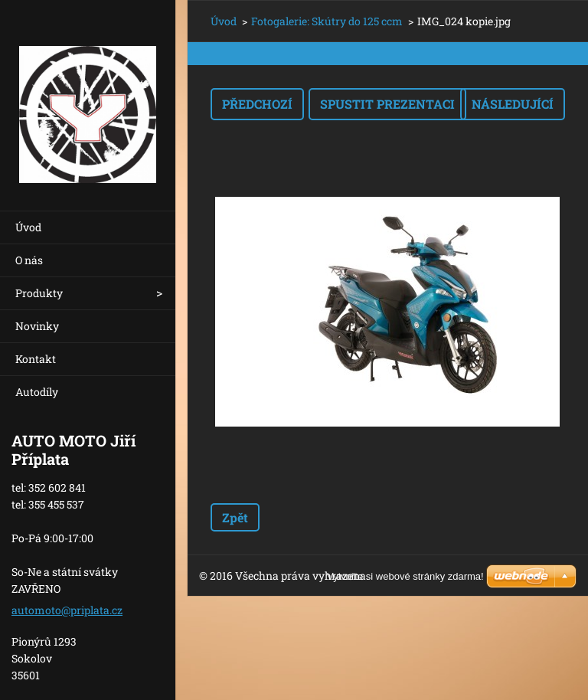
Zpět (235, 517)
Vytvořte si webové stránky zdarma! (405, 576)
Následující (513, 104)
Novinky (37, 326)
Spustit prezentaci (387, 104)
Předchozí (257, 104)
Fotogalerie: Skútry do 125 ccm (327, 21)
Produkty (39, 293)
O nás (29, 260)
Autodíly (37, 392)
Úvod (28, 227)
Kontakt (36, 359)
